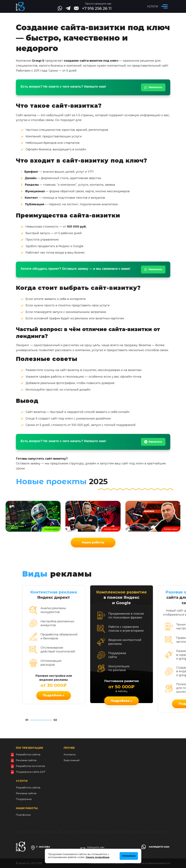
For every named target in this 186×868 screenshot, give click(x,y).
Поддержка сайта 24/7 (31, 772)
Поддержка (24, 799)
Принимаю (129, 856)
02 (55, 720)
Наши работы (93, 542)
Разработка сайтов (28, 754)
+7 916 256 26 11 (97, 8)
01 (27, 720)
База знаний (72, 760)
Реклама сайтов (26, 760)
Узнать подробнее (98, 857)
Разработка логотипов (30, 766)
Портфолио (23, 815)
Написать (153, 87)
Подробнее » (54, 695)
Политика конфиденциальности (152, 863)
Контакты (70, 754)
